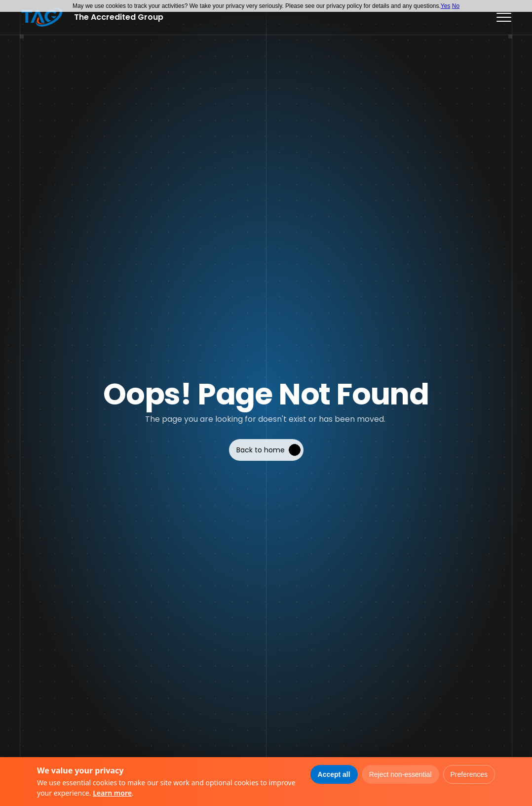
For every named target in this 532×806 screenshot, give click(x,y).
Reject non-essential (400, 774)
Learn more (112, 793)
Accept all (334, 774)
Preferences (469, 774)
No (456, 6)
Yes (446, 6)
